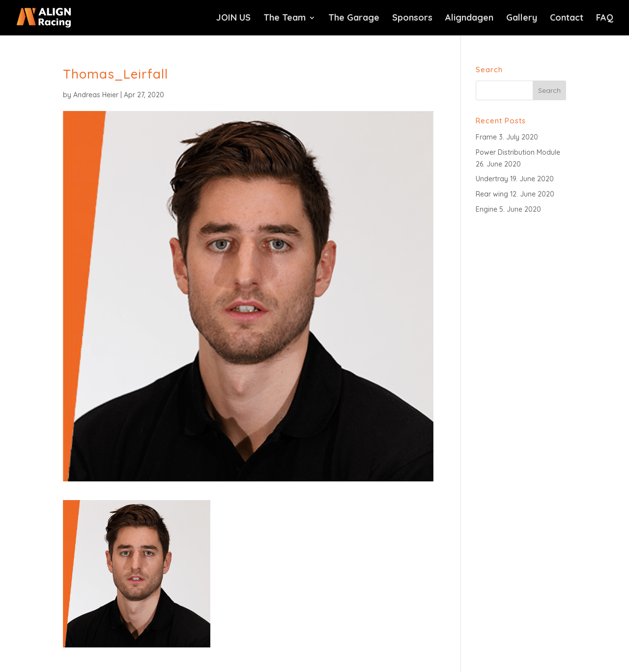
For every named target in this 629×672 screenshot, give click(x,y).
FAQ (605, 19)
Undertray (492, 179)
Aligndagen (469, 19)
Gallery (522, 19)
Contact (567, 19)
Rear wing (492, 194)
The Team (285, 19)
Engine (486, 209)
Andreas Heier (96, 95)
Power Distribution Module (518, 152)
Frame (486, 137)
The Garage (354, 19)
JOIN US (233, 19)
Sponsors (412, 19)
